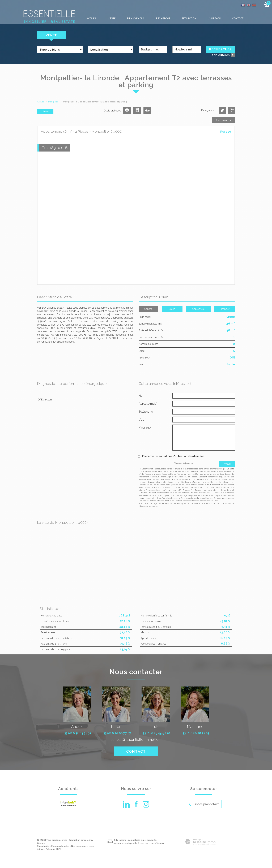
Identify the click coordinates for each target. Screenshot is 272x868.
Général (148, 309)
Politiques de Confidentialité (190, 504)
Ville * (142, 420)
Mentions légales (60, 846)
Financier (225, 309)
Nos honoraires (79, 846)
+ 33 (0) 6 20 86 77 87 (116, 733)
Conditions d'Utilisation (220, 504)
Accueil (91, 19)
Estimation (189, 19)
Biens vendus (136, 19)
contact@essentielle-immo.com (136, 740)
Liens (91, 846)
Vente (112, 19)
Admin (40, 849)
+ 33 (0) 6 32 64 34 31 (77, 733)
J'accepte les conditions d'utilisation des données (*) (174, 456)
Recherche (163, 19)
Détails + (172, 309)
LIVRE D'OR (214, 19)
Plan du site (43, 846)
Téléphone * (146, 412)
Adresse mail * (148, 404)
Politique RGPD (54, 849)
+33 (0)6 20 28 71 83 (195, 733)
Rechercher (221, 49)
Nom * (143, 396)
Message (145, 427)
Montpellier (54, 102)
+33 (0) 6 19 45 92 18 (156, 733)
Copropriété (198, 309)
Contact (238, 19)
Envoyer (227, 464)
